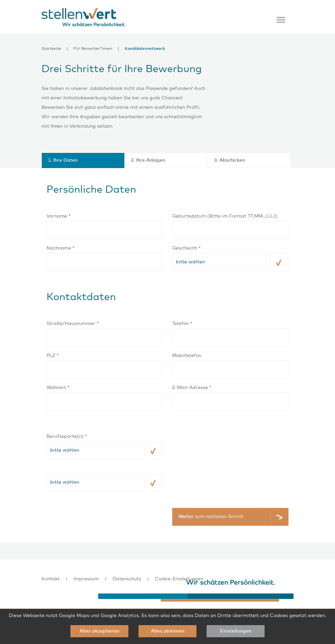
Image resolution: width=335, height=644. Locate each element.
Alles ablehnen (168, 631)
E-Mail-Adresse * (192, 388)
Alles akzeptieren (99, 631)
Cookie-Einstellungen (179, 579)
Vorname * (58, 216)
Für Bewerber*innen (93, 49)
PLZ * (53, 356)
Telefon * (182, 324)
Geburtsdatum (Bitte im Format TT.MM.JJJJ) (225, 216)
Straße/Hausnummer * (73, 324)
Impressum (86, 579)
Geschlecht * (186, 248)
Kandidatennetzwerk (145, 49)
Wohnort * (58, 388)
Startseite (51, 49)
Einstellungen (236, 631)
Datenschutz (127, 579)
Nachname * (60, 248)
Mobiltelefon (187, 356)
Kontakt (51, 579)
